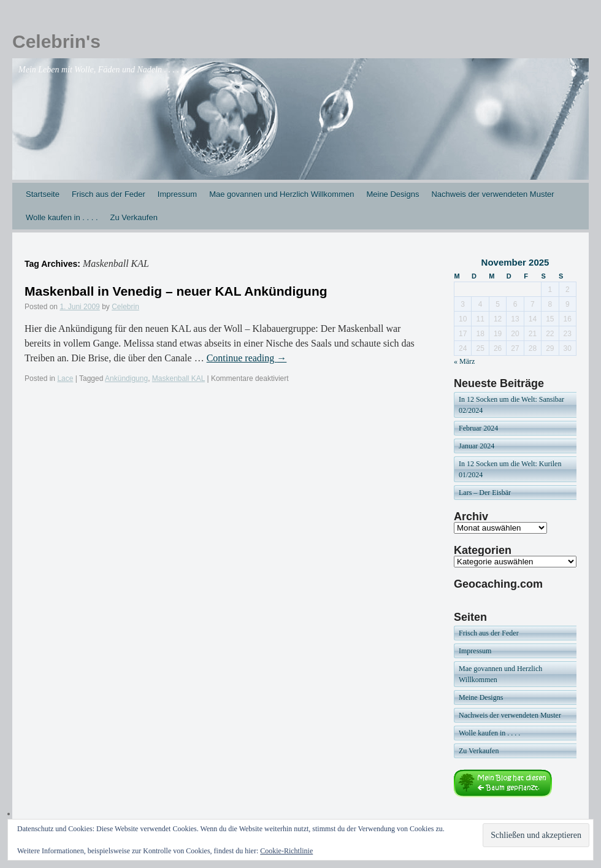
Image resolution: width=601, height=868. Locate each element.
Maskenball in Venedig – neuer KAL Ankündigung (176, 291)
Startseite (43, 194)
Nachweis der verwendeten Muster (492, 194)
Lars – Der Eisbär (485, 493)
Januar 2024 (477, 446)
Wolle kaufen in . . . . (62, 217)
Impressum (177, 194)
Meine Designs (392, 194)
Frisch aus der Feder (109, 194)
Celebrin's (56, 41)
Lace (65, 378)
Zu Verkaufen (134, 217)
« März (464, 361)
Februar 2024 (478, 428)
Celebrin (125, 307)
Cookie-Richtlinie (286, 851)
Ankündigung (126, 378)
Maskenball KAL (178, 378)
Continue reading (247, 358)
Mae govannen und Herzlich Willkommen (281, 194)
